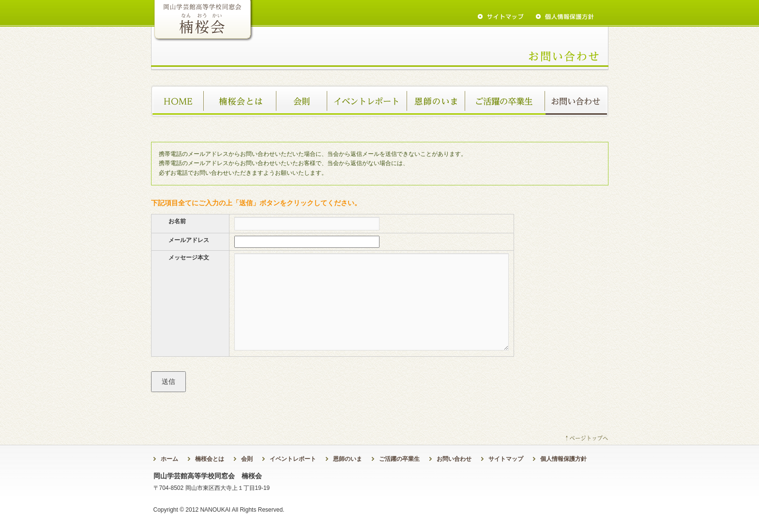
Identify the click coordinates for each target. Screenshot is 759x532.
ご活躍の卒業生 (506, 101)
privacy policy (565, 16)
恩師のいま (437, 101)
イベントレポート (368, 101)
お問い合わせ (577, 101)
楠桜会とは (241, 101)
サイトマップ (506, 459)
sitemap (501, 16)
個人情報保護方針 (563, 459)
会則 (302, 101)
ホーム (178, 101)
